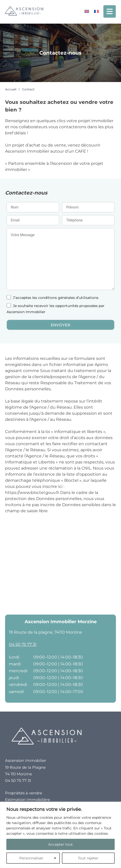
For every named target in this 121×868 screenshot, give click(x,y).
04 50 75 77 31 (23, 644)
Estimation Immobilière (28, 800)
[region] (60, 835)
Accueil (11, 89)
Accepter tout (60, 844)
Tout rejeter (88, 858)
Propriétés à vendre (24, 793)
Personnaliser (31, 858)
